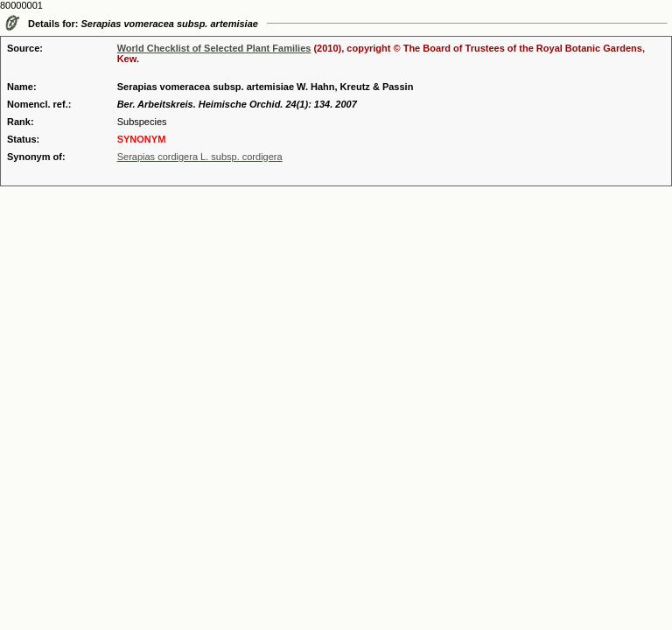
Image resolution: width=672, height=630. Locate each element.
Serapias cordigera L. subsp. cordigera (200, 157)
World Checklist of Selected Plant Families (214, 48)
